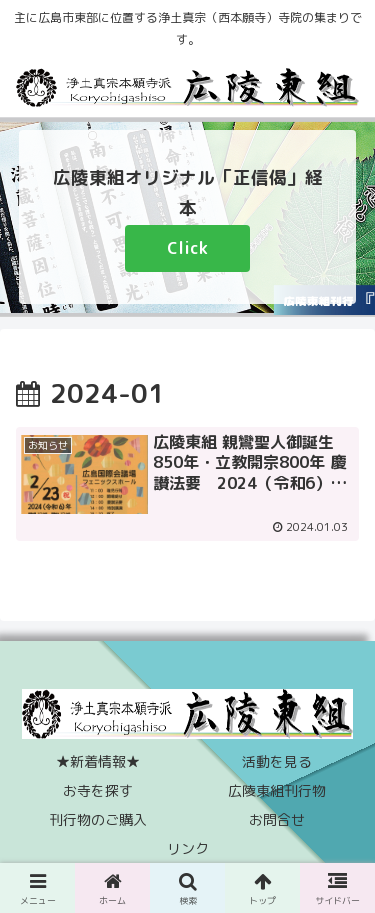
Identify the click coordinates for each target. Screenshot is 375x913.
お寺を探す (98, 790)
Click (187, 248)
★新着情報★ (98, 761)
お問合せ (277, 819)
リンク (188, 848)
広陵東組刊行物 (277, 790)
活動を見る (277, 761)
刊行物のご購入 (98, 819)
